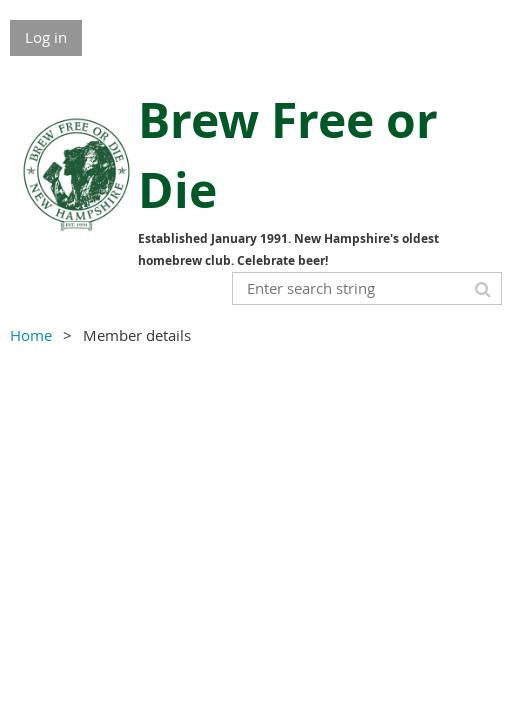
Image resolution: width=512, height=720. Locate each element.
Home (31, 335)
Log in (46, 37)
